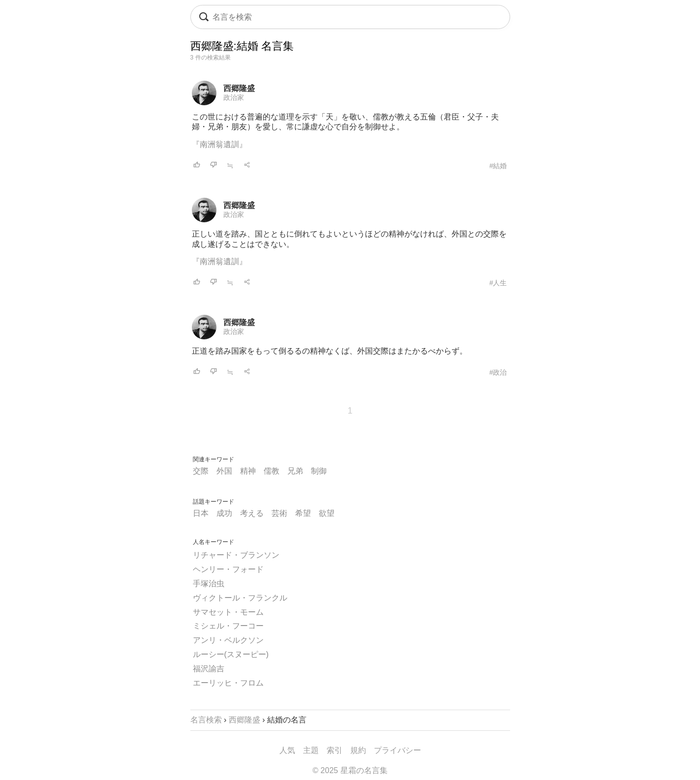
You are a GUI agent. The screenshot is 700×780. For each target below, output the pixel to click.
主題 (311, 750)
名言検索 (206, 720)
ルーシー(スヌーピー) (231, 654)
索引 (335, 750)
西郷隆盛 (239, 88)
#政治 (498, 372)
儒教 (272, 471)
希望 (303, 513)
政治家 (234, 97)
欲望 (327, 513)
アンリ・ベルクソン (228, 640)
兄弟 (295, 471)
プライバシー (397, 750)
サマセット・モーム (228, 612)
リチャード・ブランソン (236, 555)
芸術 (279, 513)
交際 (201, 471)
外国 (224, 471)
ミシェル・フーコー (228, 626)
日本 (201, 513)
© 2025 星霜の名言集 (350, 770)
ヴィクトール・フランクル (240, 598)
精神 (248, 471)
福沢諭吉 (209, 669)
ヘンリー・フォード (228, 569)
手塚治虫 (209, 584)
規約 (358, 750)
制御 (319, 471)
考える (252, 513)
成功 (224, 513)
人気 (287, 750)
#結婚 (498, 166)
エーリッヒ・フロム (228, 683)
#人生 (498, 283)
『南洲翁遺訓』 (219, 144)
